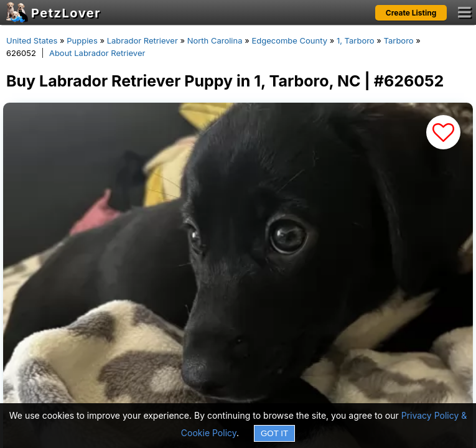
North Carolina (215, 40)
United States (32, 40)
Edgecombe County (289, 40)
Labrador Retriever (142, 40)
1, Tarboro (356, 40)
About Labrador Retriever (97, 53)
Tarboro (399, 40)
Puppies (82, 40)
